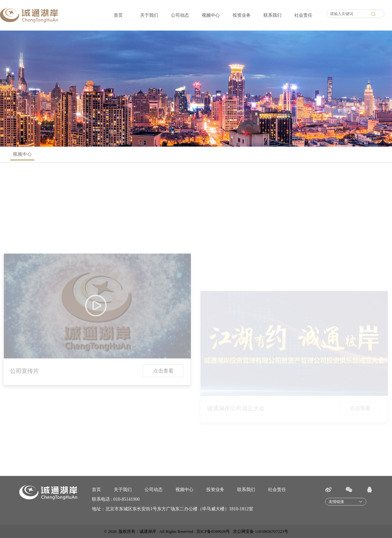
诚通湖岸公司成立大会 (236, 421)
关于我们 (149, 15)
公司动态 (180, 15)
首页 (118, 15)
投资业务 (242, 15)
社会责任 (303, 15)
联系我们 (272, 15)
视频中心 (211, 15)
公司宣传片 (24, 394)
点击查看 (163, 394)
